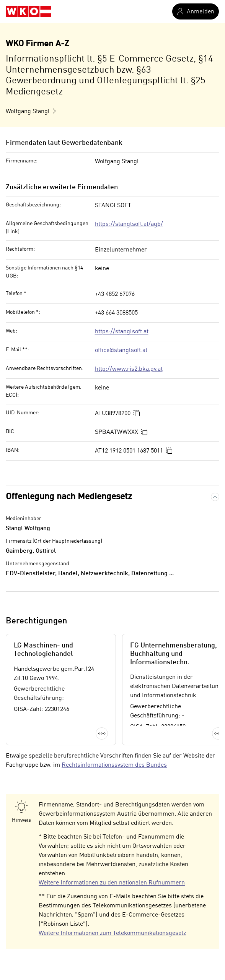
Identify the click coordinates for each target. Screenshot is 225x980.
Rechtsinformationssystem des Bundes (114, 765)
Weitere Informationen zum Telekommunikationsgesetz (112, 933)
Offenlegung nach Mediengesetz (69, 497)
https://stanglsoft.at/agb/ (129, 224)
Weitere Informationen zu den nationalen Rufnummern (112, 883)
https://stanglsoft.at (122, 332)
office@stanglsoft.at (121, 350)
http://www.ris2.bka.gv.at (129, 369)
